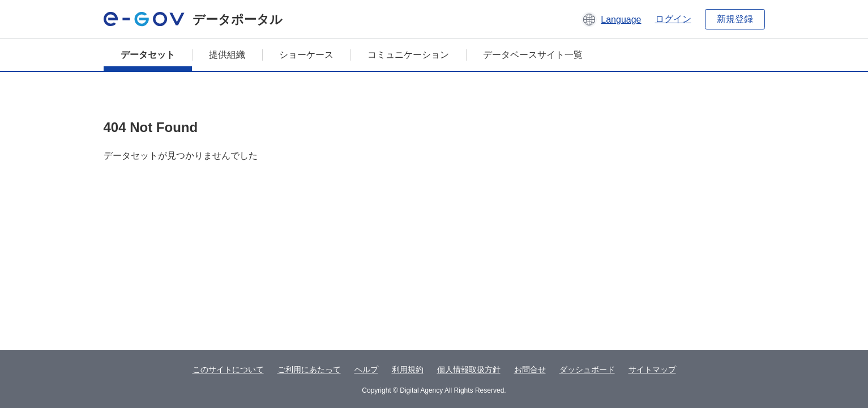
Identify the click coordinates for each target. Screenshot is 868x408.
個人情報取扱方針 (469, 369)
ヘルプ (366, 369)
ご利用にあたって (309, 369)
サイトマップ (652, 369)
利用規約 (408, 369)
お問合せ (530, 369)
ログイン (673, 19)
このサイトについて (228, 369)
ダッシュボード (587, 369)
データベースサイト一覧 (533, 55)
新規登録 (735, 19)
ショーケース (306, 55)
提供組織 (227, 55)
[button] (611, 19)
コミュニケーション (408, 55)
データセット (148, 55)
